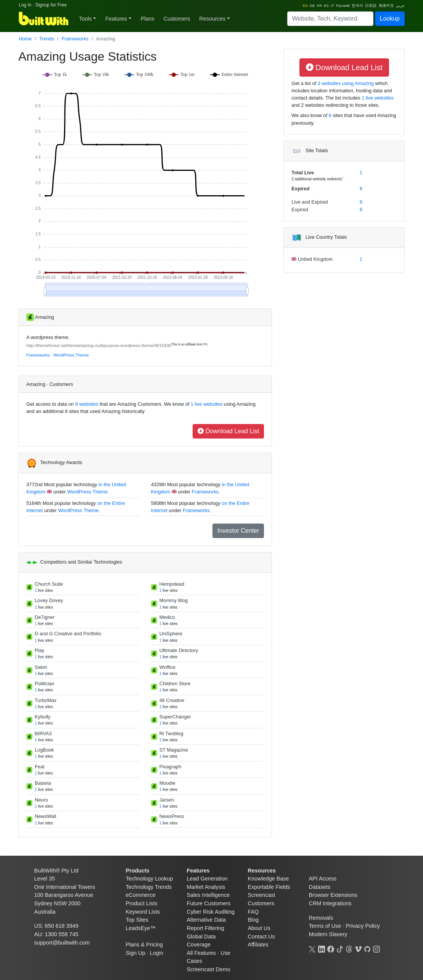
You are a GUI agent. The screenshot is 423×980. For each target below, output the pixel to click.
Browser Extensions (333, 895)
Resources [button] (212, 19)
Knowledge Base (269, 879)
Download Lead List (228, 431)
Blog (253, 920)
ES (326, 6)
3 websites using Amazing (345, 83)
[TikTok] (340, 948)
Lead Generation (207, 879)
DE (312, 6)
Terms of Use (325, 926)
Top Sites (137, 920)
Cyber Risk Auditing (211, 912)
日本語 (371, 6)
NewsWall (45, 816)
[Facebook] (331, 948)
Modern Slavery (328, 934)
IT (332, 6)
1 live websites (206, 404)
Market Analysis (206, 887)
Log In (25, 5)
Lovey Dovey (49, 600)
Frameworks (75, 39)
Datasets (320, 887)
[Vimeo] (358, 948)
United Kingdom (314, 259)
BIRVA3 (43, 733)
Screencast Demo (209, 969)
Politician (44, 684)
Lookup (390, 18)
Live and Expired (310, 202)
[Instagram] (376, 948)
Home (25, 39)
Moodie (167, 783)
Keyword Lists (143, 912)
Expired (300, 189)
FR (319, 6)
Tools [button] (85, 19)
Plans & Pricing (145, 945)
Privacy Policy (363, 926)
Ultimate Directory (179, 650)
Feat (40, 767)
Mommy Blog (174, 600)
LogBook (44, 750)
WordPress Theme (71, 355)
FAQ (253, 912)
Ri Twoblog (171, 733)
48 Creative (172, 700)
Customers (177, 19)
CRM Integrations (330, 903)
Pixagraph (170, 767)
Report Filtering (206, 928)
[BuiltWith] (44, 19)
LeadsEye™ (141, 928)
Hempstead (172, 584)
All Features (202, 953)
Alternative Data (206, 920)
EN (305, 6)
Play (39, 650)
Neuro (41, 800)
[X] (312, 948)
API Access (323, 879)
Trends (47, 39)
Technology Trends (149, 887)
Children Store (175, 684)
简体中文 (386, 6)
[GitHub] (367, 948)
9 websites (86, 404)
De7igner (45, 617)
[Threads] (349, 948)
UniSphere (171, 634)
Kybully (43, 717)
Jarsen (167, 800)
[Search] (330, 19)
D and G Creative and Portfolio (68, 634)
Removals (321, 918)
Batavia (43, 783)
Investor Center (238, 531)
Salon (41, 667)
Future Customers (209, 903)
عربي (400, 6)
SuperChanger (175, 717)
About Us (259, 928)
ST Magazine (174, 750)
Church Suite (49, 584)
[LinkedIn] (322, 948)
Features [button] (116, 19)
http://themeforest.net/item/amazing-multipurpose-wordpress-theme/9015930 (99, 345)
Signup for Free (51, 5)
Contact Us (261, 937)
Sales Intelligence (208, 895)
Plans (148, 19)
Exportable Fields (269, 887)
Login (157, 953)
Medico (167, 617)
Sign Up (136, 953)
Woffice (167, 667)
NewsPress (172, 816)
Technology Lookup (150, 879)
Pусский (343, 6)
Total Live (303, 173)
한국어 (357, 6)
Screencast (262, 895)
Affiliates (258, 945)
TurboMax (46, 700)
